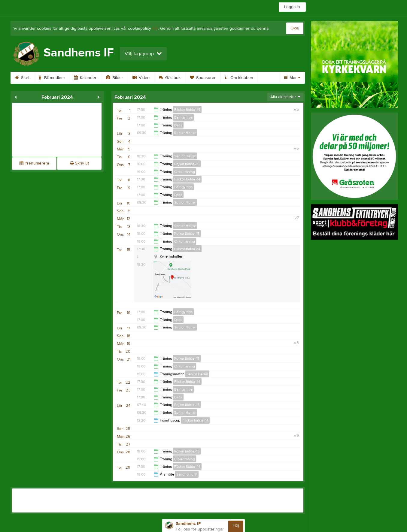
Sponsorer (203, 78)
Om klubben (239, 78)
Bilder (114, 78)
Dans (178, 125)
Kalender (85, 78)
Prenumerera (34, 163)
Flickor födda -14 (187, 110)
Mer (292, 78)
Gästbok (170, 78)
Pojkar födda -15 (187, 164)
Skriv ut (79, 163)
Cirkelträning (185, 172)
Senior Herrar (185, 133)
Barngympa (183, 117)
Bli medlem (52, 78)
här (155, 29)
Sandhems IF (187, 474)
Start (22, 78)
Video (141, 78)
